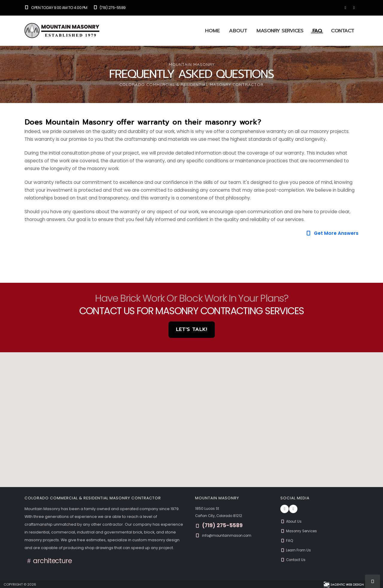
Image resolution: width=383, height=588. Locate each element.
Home (212, 31)
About (238, 31)
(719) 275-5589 (109, 8)
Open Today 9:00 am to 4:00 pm (56, 8)
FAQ (317, 31)
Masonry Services (280, 31)
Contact (343, 31)
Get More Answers (332, 233)
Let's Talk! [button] (192, 329)
